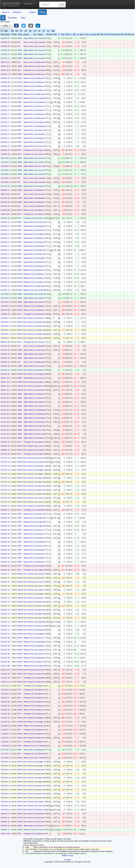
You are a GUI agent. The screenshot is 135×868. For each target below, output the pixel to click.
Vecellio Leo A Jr (45, 134)
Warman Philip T (45, 118)
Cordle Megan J (44, 98)
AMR (20, 38)
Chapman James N (46, 374)
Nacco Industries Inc (32, 42)
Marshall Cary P (44, 94)
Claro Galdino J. (44, 130)
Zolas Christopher (45, 110)
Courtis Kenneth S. (45, 38)
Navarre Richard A (45, 142)
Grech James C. (44, 218)
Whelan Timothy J (45, 82)
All (3, 18)
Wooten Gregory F (45, 114)
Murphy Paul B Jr (45, 138)
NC (19, 42)
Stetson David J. (44, 394)
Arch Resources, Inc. (32, 318)
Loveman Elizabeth (46, 42)
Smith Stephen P (45, 146)
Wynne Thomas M (45, 78)
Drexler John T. (44, 318)
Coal (35, 38)
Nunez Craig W (44, 106)
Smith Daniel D (44, 426)
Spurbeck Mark (44, 70)
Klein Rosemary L (45, 322)
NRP (20, 102)
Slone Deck (42, 326)
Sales (23, 18)
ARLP (20, 78)
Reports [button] (29, 4)
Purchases (12, 18)
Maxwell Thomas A (45, 62)
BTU (20, 70)
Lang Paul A (43, 462)
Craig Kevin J (43, 122)
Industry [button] (17, 12)
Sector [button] (6, 12)
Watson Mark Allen (45, 86)
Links (6, 26)
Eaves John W (44, 386)
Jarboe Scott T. (44, 154)
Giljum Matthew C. (45, 334)
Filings (42, 12)
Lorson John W (44, 446)
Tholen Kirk (42, 90)
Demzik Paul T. (44, 390)
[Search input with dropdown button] (49, 5)
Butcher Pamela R (45, 370)
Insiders (33, 12)
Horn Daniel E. (44, 66)
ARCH (20, 318)
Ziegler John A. (44, 382)
